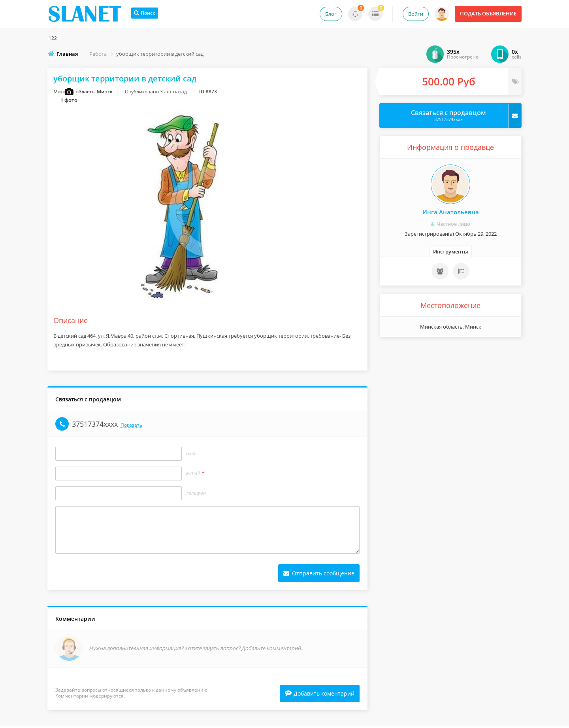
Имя (190, 455)
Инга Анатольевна (451, 212)
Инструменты (451, 251)
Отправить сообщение (319, 574)
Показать (131, 426)
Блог (331, 14)
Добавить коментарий (320, 695)
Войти (416, 14)
